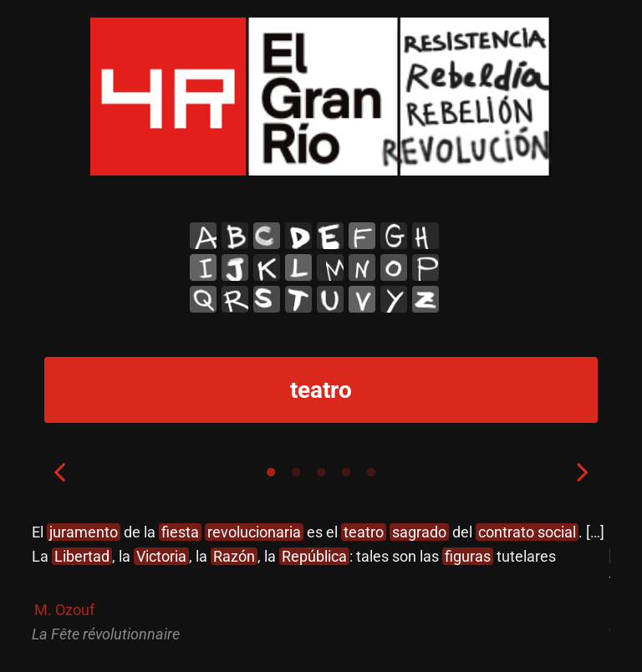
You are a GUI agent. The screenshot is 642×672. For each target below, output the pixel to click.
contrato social (527, 532)
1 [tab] (271, 472)
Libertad (82, 556)
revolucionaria (254, 532)
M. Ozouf (64, 610)
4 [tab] (346, 472)
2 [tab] (296, 472)
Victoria (161, 556)
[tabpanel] (321, 584)
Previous (59, 471)
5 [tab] (371, 472)
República (314, 556)
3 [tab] (321, 472)
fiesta (180, 532)
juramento (84, 532)
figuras (468, 556)
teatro (364, 532)
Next (583, 471)
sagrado (419, 532)
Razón (234, 556)
